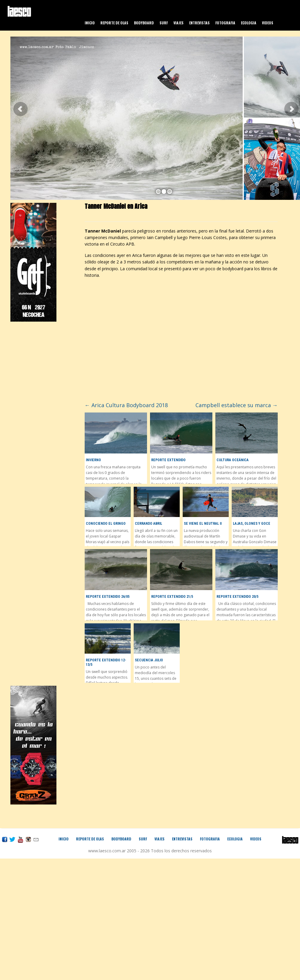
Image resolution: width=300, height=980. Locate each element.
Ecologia (249, 23)
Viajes (179, 23)
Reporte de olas (114, 23)
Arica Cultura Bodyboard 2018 (126, 405)
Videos (268, 23)
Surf (164, 23)
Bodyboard (144, 23)
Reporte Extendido (168, 460)
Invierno (93, 460)
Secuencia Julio (149, 660)
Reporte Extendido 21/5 (172, 597)
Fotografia (225, 23)
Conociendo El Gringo (106, 524)
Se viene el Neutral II (203, 524)
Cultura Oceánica (233, 460)
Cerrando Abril (149, 524)
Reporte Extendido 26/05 (108, 597)
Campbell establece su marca (237, 405)
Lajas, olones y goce (252, 524)
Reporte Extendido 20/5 (237, 597)
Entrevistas (199, 23)
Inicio (90, 23)
